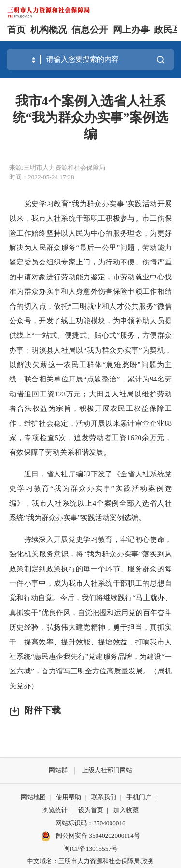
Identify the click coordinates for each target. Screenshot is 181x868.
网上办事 (131, 30)
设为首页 (91, 810)
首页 (16, 30)
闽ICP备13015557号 (90, 848)
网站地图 (33, 797)
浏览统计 (55, 810)
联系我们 (104, 797)
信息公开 (90, 30)
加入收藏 (126, 810)
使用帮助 (69, 797)
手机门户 (139, 797)
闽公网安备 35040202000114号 (90, 836)
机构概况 (49, 30)
